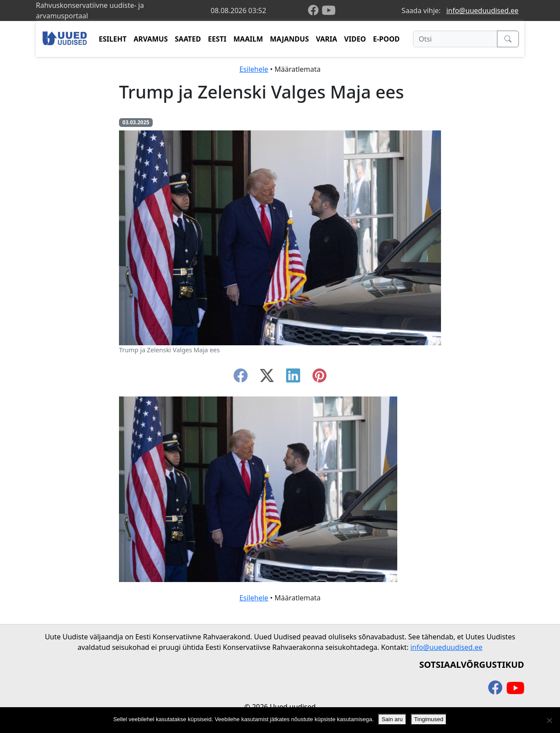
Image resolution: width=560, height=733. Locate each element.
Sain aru (392, 719)
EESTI (217, 39)
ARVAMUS (150, 39)
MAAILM (248, 39)
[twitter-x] (267, 378)
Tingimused (429, 719)
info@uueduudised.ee (482, 11)
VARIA (327, 39)
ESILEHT (113, 39)
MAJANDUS (289, 39)
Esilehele (254, 69)
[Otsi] (455, 39)
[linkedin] (293, 378)
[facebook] (315, 11)
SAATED (188, 39)
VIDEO (355, 39)
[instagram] (319, 378)
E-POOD (387, 39)
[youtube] (329, 11)
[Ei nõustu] (549, 720)
